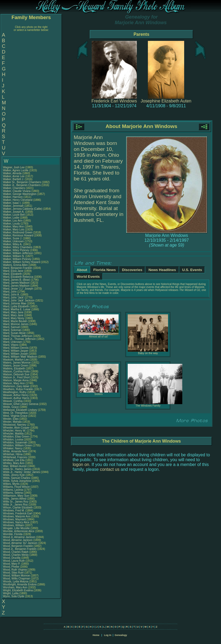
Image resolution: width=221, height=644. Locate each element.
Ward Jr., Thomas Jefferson (19, 339)
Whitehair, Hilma (13, 454)
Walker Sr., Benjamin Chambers (22, 182)
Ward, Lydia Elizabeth (16, 306)
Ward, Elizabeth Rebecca (18, 277)
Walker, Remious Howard (18, 235)
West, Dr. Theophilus (16, 413)
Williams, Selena (13, 493)
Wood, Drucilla (12, 558)
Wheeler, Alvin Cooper (16, 428)
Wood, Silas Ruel (13, 573)
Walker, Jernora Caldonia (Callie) (23, 209)
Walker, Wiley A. (13, 244)
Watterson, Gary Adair (16, 386)
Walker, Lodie (11, 218)
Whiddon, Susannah (15, 442)
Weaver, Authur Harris (16, 398)
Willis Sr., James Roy (16, 502)
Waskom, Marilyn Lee (16, 360)
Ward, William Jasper (16, 351)
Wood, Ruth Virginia (15, 570)
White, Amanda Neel (15, 451)
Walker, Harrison (13, 197)
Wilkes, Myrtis (12, 484)
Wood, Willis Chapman (17, 579)
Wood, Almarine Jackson (18, 540)
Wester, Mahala (13, 422)
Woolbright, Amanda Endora (20, 584)
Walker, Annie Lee (14, 176)
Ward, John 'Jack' (13, 298)
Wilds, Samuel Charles (17, 478)
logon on (81, 465)
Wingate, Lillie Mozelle (16, 528)
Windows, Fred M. (14, 510)
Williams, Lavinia (13, 490)
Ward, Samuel (12, 327)
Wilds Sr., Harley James (17, 469)
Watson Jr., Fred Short (16, 377)
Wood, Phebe (11, 567)
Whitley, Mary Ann (14, 463)
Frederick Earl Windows (114, 101)
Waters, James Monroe (17, 363)
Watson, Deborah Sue (16, 374)
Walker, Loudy (12, 224)
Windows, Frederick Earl (17, 513)
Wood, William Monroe (16, 576)
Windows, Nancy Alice (16, 522)
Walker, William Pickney (17, 259)
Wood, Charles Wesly (16, 555)
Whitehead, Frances (15, 457)
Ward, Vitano (11, 345)
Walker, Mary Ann (13, 227)
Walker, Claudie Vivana (17, 191)
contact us (110, 469)
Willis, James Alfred (15, 499)
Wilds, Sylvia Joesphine (17, 481)
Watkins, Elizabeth (14, 369)
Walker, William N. (14, 256)
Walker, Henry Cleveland (18, 200)
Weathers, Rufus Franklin (18, 389)
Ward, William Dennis (16, 348)
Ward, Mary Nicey (14, 318)
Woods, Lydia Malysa (16, 581)
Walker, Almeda (13, 173)
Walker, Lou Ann (13, 221)
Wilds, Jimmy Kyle (14, 475)
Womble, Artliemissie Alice (19, 531)
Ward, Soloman (13, 330)
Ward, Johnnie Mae (15, 303)
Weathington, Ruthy (15, 392)
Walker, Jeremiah (14, 206)
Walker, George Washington (20, 194)
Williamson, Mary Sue (16, 496)
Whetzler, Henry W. (15, 431)
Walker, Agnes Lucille (16, 170)
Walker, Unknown (14, 241)
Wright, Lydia (11, 593)
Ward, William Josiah (15, 354)
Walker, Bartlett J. (13, 179)
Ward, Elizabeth (13, 274)
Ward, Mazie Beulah (15, 321)
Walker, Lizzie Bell (14, 215)
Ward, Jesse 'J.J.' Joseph (18, 289)
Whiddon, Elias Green (16, 437)
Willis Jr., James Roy (15, 505)
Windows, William (14, 525)
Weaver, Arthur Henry (16, 395)
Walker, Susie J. (13, 238)
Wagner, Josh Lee (14, 167)
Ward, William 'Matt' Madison (20, 357)
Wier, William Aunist (15, 466)
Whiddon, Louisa (13, 440)
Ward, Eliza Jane (13, 271)
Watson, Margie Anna (16, 380)
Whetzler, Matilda (14, 434)
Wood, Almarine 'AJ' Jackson (20, 543)
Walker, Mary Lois (14, 230)
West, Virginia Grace (15, 416)
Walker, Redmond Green (18, 232)
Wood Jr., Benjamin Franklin (20, 549)
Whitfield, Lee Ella (14, 460)
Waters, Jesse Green (16, 366)
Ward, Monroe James (16, 324)
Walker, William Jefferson (18, 253)
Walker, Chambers (14, 188)
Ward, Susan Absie (14, 333)
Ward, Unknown (13, 342)
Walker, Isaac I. (12, 203)
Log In (108, 635)
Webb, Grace (11, 407)
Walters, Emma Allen (15, 265)
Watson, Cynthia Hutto (16, 371)
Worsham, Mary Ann (15, 587)
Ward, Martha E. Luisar (17, 309)
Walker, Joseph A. (14, 212)
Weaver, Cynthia (13, 401)
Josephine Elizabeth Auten (166, 101)
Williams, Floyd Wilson (16, 487)
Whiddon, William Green (17, 445)
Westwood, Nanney (15, 425)
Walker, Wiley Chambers (18, 247)
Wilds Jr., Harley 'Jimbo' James (22, 472)
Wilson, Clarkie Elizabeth (18, 508)
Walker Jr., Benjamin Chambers (22, 185)
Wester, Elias (11, 419)
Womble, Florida (13, 534)
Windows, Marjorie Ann (17, 516)
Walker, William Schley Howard (22, 262)
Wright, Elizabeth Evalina (18, 590)
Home (96, 635)
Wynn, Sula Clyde (14, 596)
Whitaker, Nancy (13, 448)
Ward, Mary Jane (13, 312)
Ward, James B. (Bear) (17, 280)
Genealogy (121, 635)
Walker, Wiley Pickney (16, 250)
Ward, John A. (11, 295)
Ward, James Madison (16, 283)
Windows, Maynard (15, 519)
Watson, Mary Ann (14, 383)
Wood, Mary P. (12, 564)
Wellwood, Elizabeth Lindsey (20, 410)
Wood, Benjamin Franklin (18, 546)
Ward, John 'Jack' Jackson (19, 300)
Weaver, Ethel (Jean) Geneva (21, 404)
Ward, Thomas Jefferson (18, 336)
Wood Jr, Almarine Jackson (19, 537)
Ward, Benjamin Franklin (18, 268)
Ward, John (10, 292)
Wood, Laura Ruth (14, 561)
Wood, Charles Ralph (16, 552)
